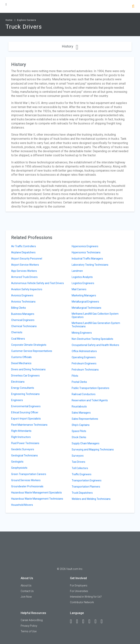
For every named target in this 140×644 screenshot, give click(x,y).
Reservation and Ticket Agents (90, 400)
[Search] (133, 7)
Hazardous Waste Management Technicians (37, 499)
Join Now (26, 597)
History (70, 46)
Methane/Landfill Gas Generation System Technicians (96, 325)
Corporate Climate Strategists (29, 345)
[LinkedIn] (79, 621)
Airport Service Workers (25, 265)
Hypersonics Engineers (85, 246)
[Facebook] (73, 621)
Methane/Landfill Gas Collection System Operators (95, 315)
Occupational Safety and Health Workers (95, 345)
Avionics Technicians (23, 302)
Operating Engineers (84, 357)
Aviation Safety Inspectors (27, 289)
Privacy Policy (29, 626)
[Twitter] (85, 621)
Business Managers (23, 314)
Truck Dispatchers (82, 493)
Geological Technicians (24, 455)
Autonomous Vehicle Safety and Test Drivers (38, 283)
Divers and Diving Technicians (28, 369)
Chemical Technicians (24, 326)
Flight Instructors (21, 437)
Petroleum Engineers (84, 363)
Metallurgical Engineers (85, 302)
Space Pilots (79, 431)
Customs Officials (21, 357)
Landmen (77, 271)
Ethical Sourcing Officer (25, 412)
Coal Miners (18, 339)
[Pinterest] (97, 621)
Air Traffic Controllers (24, 246)
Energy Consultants (23, 388)
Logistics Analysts (82, 277)
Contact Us (27, 591)
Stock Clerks (79, 437)
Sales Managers (81, 413)
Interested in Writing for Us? (86, 597)
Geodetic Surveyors (23, 449)
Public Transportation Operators (90, 388)
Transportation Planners (86, 487)
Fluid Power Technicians (25, 443)
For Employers (79, 586)
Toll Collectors (80, 468)
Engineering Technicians (25, 394)
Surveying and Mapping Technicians (93, 450)
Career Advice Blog (32, 620)
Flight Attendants (21, 431)
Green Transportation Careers (29, 474)
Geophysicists (19, 468)
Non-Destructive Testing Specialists (92, 339)
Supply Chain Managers (86, 443)
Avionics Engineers (22, 295)
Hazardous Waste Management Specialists (36, 493)
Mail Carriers (79, 289)
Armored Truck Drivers (24, 277)
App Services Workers (24, 271)
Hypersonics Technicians (86, 252)
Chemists (17, 332)
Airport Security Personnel (27, 259)
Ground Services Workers (26, 480)
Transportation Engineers (87, 480)
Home (9, 20)
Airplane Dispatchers (23, 252)
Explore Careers (27, 20)
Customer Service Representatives (32, 351)
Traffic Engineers (82, 474)
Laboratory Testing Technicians (90, 265)
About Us (26, 586)
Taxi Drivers (78, 462)
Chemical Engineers (23, 320)
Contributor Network (82, 602)
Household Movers (22, 505)
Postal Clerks (79, 382)
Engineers (17, 400)
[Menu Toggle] (6, 4)
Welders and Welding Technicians (91, 499)
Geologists (17, 462)
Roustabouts (79, 406)
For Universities (79, 591)
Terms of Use (29, 631)
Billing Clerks (19, 308)
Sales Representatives (85, 419)
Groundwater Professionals (27, 486)
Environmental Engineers (26, 406)
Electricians (18, 382)
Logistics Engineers (83, 283)
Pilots (75, 376)
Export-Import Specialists (26, 419)
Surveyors (78, 456)
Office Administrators (84, 351)
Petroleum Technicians (85, 370)
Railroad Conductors (84, 394)
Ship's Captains (81, 425)
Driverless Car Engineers (25, 376)
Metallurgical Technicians (86, 308)
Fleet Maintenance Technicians (29, 425)
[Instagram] (91, 621)
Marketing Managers (84, 295)
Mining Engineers (82, 333)
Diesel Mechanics (21, 363)
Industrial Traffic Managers (87, 259)
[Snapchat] (103, 621)
